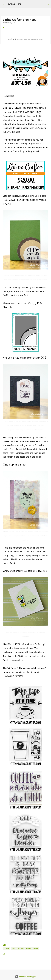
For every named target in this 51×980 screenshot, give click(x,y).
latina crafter (32, 949)
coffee (6, 949)
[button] (4, 28)
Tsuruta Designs (14, 4)
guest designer (18, 949)
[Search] (48, 4)
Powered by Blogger (25, 977)
